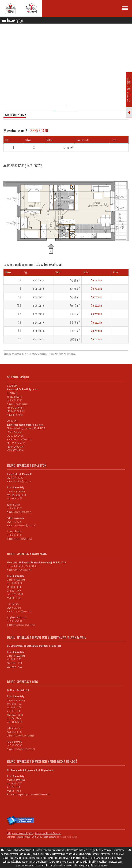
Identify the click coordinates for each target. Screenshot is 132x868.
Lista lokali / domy (15, 115)
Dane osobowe (50, 837)
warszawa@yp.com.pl (23, 439)
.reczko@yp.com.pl (23, 611)
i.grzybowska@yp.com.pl (24, 749)
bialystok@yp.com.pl (22, 481)
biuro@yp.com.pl (21, 404)
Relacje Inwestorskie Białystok (20, 833)
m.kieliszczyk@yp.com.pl (24, 625)
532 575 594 (16, 621)
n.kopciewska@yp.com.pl (24, 525)
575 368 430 (16, 732)
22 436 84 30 (17, 435)
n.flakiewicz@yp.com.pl (24, 735)
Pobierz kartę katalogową (23, 166)
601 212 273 (16, 607)
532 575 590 (16, 745)
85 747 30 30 (16, 400)
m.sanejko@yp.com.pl (23, 539)
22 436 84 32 (31, 566)
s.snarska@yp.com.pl (22, 512)
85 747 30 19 (16, 521)
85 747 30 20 (16, 508)
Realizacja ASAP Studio (68, 837)
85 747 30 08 (16, 535)
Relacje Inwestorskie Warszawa (48, 833)
